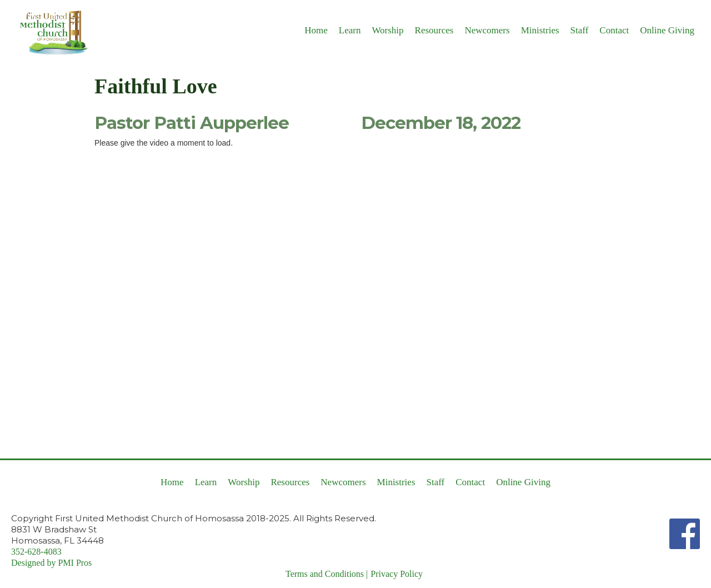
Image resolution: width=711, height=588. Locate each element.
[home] (50, 32)
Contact (614, 30)
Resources (434, 30)
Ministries (540, 30)
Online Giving (667, 30)
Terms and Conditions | (327, 574)
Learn (350, 30)
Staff (580, 30)
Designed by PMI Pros (51, 563)
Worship (387, 30)
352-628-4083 (36, 552)
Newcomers (487, 30)
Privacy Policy (397, 574)
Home (316, 30)
